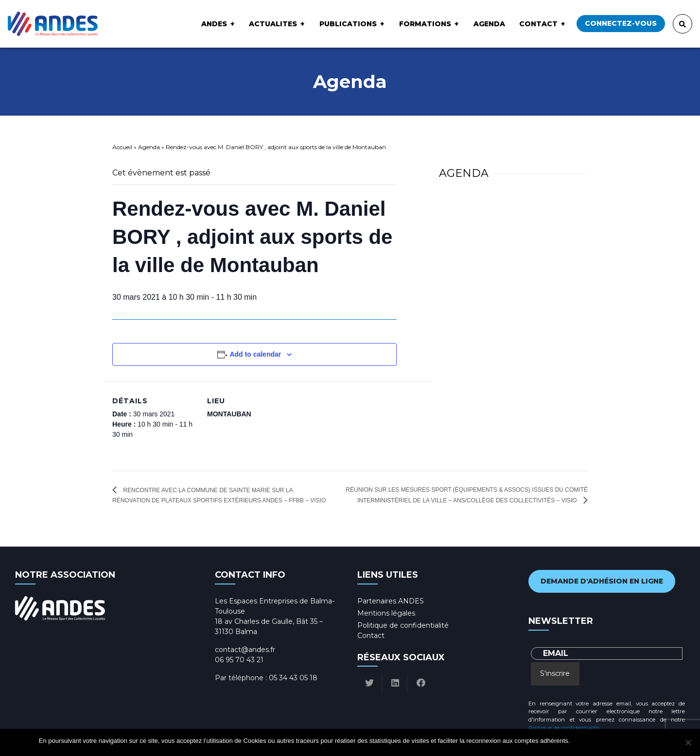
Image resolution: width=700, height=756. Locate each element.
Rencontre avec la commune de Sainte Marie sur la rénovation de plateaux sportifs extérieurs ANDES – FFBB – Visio (219, 495)
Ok (579, 741)
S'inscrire (555, 673)
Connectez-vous (621, 23)
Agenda (489, 24)
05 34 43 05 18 (293, 678)
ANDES (214, 24)
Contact (538, 24)
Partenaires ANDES (391, 601)
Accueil (122, 147)
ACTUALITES (273, 24)
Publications (348, 24)
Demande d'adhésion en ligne (602, 581)
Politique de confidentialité (403, 625)
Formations (425, 24)
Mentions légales (386, 613)
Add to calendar (255, 354)
